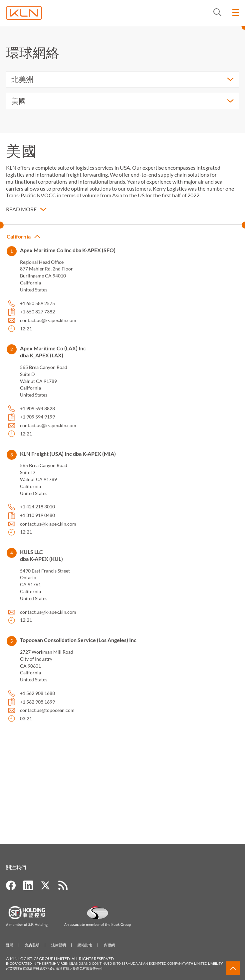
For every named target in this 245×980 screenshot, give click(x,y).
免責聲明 (32, 945)
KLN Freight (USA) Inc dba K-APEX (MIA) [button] (68, 459)
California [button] (19, 242)
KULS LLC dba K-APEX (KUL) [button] (41, 561)
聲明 (10, 945)
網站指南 (85, 945)
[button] (26, 211)
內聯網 (109, 945)
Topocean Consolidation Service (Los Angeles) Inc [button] (78, 646)
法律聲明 (59, 945)
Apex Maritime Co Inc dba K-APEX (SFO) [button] (68, 256)
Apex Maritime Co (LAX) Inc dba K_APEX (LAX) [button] (53, 357)
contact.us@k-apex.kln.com (48, 326)
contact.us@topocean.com (47, 716)
